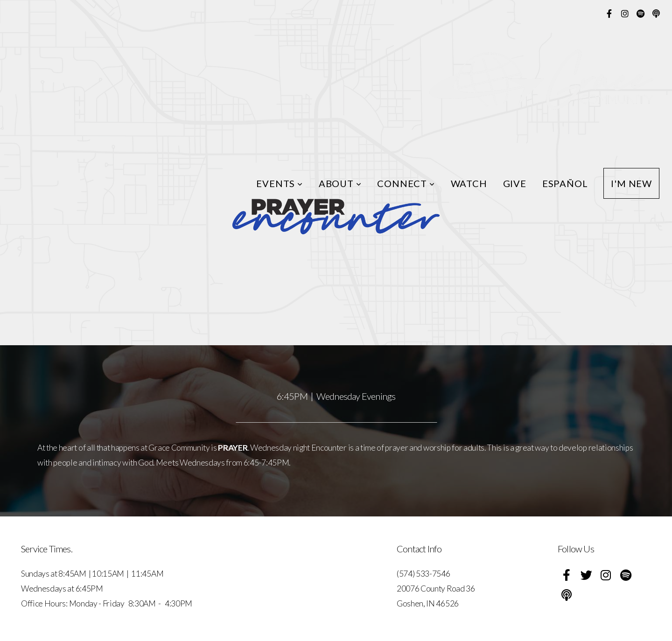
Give (515, 183)
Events (279, 183)
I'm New (631, 183)
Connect (406, 183)
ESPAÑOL (565, 183)
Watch (469, 183)
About (340, 183)
